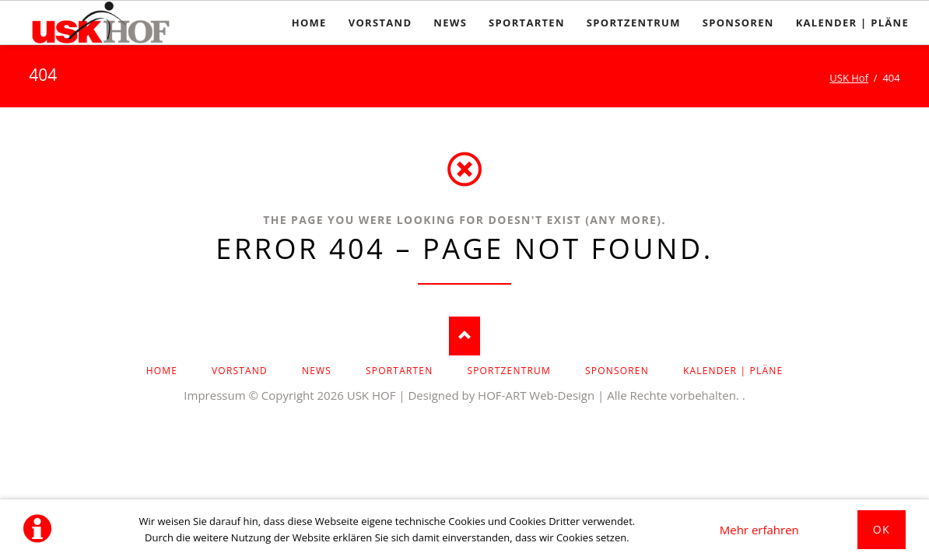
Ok (882, 529)
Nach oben (464, 336)
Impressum (214, 395)
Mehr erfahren (759, 530)
